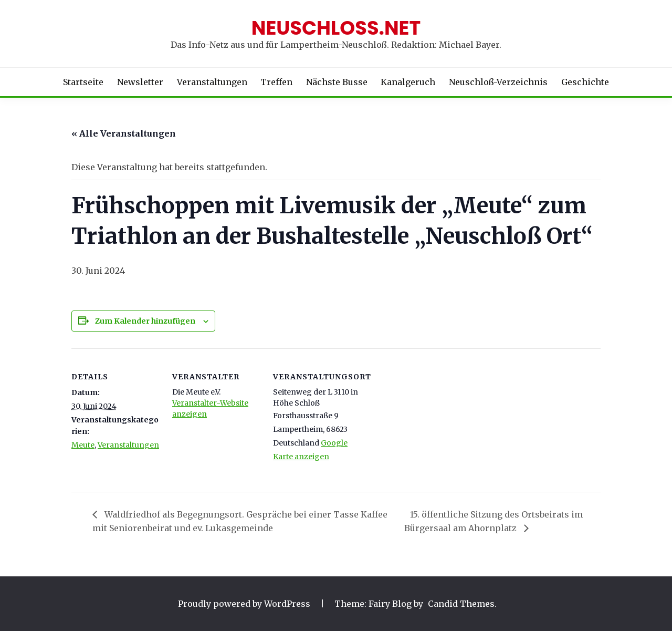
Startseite (83, 82)
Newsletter (140, 82)
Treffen (276, 82)
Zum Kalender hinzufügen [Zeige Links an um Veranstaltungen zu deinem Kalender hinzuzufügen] (145, 321)
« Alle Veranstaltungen (124, 133)
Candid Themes (461, 604)
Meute (83, 445)
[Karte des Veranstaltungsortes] (429, 421)
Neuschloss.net (336, 28)
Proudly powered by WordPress (245, 604)
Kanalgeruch (408, 82)
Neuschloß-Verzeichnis (498, 82)
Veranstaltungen (212, 82)
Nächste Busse (337, 82)
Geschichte (585, 82)
